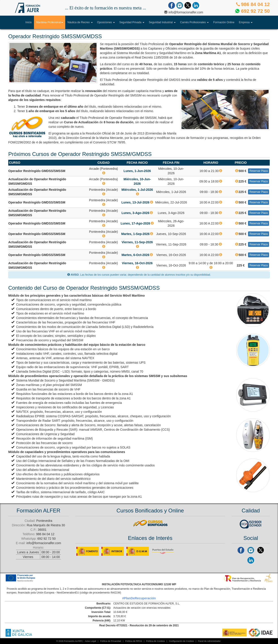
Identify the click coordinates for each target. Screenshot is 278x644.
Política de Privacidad (111, 641)
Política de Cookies (156, 641)
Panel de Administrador (209, 641)
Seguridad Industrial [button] (162, 22)
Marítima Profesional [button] (51, 21)
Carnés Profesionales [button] (194, 22)
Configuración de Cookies (181, 641)
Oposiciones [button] (106, 22)
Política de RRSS (134, 641)
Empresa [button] (246, 22)
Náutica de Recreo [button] (80, 22)
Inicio (29, 22)
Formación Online (224, 22)
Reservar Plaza (259, 171)
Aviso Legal (90, 641)
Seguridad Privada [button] (132, 22)
